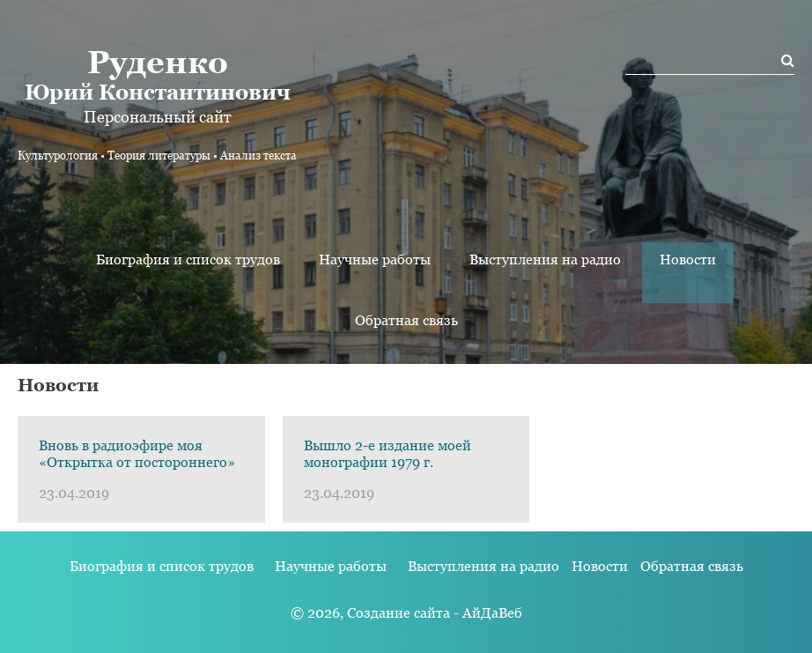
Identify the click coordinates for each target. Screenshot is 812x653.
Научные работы (375, 260)
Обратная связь (406, 320)
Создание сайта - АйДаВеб (435, 613)
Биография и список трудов (188, 260)
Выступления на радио (545, 260)
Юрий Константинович (157, 74)
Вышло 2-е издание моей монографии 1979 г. (388, 454)
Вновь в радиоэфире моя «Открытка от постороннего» (137, 454)
